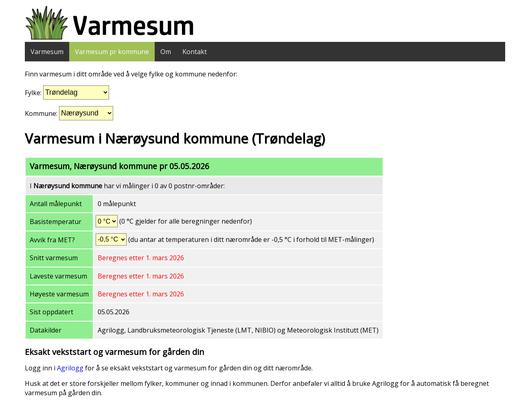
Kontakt (195, 52)
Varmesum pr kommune (112, 52)
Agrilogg (70, 368)
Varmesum (47, 52)
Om (166, 52)
